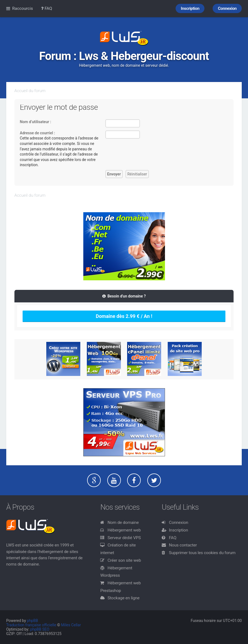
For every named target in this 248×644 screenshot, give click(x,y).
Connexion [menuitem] (227, 8)
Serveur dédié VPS (124, 538)
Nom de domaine (123, 523)
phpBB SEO (40, 629)
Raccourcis (23, 8)
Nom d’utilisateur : (36, 122)
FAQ (173, 538)
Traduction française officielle (31, 625)
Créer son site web (124, 560)
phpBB (33, 621)
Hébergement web (124, 530)
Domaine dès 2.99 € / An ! (124, 316)
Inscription (179, 530)
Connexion (179, 523)
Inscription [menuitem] (190, 8)
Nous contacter (183, 545)
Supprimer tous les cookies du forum (202, 553)
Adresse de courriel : (37, 133)
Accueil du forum (30, 91)
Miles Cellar (71, 625)
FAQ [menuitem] (47, 8)
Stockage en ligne (124, 598)
